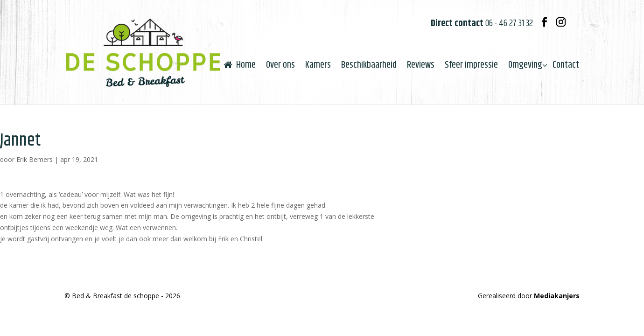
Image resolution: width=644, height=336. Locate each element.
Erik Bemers (35, 159)
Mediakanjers (557, 296)
